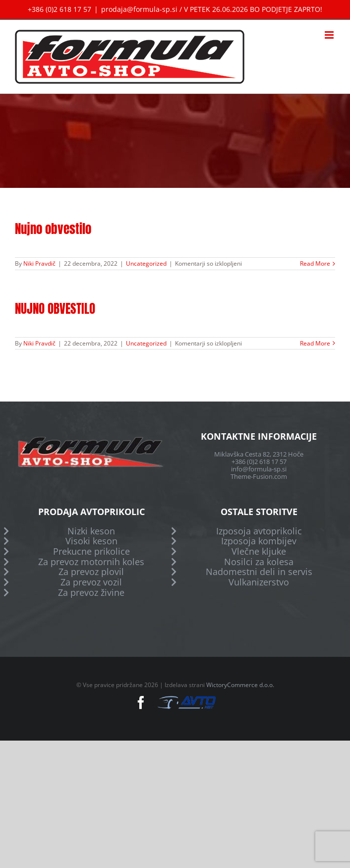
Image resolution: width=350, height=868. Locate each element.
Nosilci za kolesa (259, 562)
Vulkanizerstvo (259, 582)
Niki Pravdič (39, 263)
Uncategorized (146, 263)
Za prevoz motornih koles (91, 562)
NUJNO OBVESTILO (55, 309)
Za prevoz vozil (91, 582)
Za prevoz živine (91, 593)
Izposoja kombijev (259, 541)
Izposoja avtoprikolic (259, 531)
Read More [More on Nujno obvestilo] (315, 264)
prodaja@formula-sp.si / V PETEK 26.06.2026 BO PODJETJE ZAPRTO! (212, 9)
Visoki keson (91, 541)
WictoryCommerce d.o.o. (240, 685)
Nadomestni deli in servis (259, 572)
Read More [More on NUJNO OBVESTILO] (315, 344)
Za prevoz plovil (91, 572)
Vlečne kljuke (259, 551)
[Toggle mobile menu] (330, 35)
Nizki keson (91, 531)
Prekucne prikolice (91, 551)
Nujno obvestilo (53, 229)
